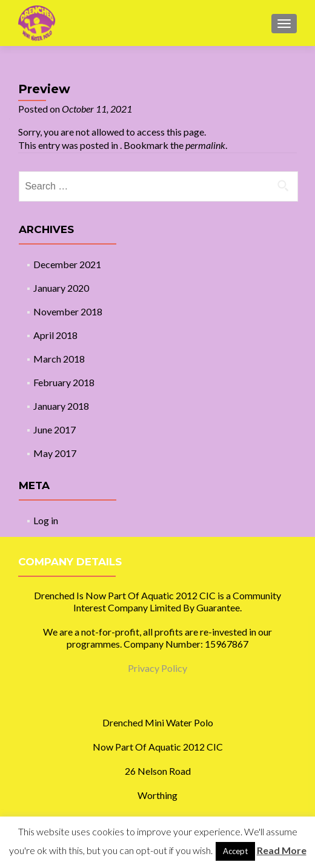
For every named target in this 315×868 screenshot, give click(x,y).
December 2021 (67, 264)
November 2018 (68, 311)
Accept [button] (235, 851)
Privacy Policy (157, 668)
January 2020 (61, 288)
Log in (46, 520)
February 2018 (64, 382)
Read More (282, 850)
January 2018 (61, 406)
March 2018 (59, 359)
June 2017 (55, 429)
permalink (205, 145)
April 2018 (55, 335)
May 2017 (55, 453)
